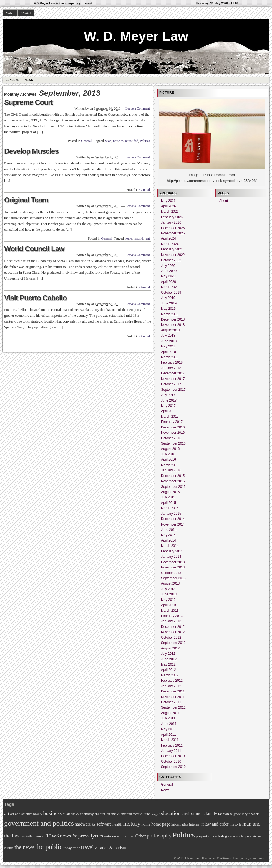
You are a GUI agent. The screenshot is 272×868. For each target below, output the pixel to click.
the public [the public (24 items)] (49, 847)
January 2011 (171, 751)
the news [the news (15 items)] (24, 847)
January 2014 (171, 557)
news (108, 141)
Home (10, 13)
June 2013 (169, 594)
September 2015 (173, 487)
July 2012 (168, 654)
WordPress (223, 858)
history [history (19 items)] (132, 823)
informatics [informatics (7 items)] (180, 824)
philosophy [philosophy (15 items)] (159, 836)
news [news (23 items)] (52, 835)
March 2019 (170, 314)
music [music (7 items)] (40, 836)
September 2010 (173, 767)
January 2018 (171, 368)
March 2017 (170, 417)
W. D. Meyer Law (136, 36)
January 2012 (171, 686)
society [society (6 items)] (241, 836)
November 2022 (173, 255)
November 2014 (173, 524)
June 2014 (169, 530)
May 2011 (168, 729)
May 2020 (168, 276)
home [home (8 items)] (146, 824)
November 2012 (173, 632)
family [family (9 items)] (211, 814)
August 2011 (170, 713)
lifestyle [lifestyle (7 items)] (236, 824)
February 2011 (172, 745)
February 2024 (172, 249)
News (29, 80)
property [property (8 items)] (202, 836)
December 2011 (173, 691)
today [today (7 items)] (68, 848)
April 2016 (168, 460)
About (26, 13)
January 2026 (171, 222)
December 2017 (173, 373)
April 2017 (168, 411)
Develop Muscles (31, 151)
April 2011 (168, 735)
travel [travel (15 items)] (87, 847)
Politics (145, 141)
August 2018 (170, 330)
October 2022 (171, 260)
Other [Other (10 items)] (140, 836)
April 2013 (168, 605)
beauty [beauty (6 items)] (38, 814)
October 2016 (171, 438)
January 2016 (171, 470)
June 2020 (169, 271)
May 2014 (168, 535)
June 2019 (169, 303)
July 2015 (168, 497)
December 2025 (173, 228)
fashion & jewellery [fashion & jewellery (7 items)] (233, 814)
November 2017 (173, 379)
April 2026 (168, 206)
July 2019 (168, 298)
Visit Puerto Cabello (35, 298)
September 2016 (173, 443)
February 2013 (172, 616)
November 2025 (173, 233)
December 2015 (173, 476)
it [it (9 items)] (202, 824)
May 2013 (168, 600)
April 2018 (168, 352)
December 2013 (173, 562)
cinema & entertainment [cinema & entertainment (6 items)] (123, 814)
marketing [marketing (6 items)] (27, 836)
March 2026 (170, 212)
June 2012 (169, 659)
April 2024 (168, 238)
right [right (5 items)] (233, 837)
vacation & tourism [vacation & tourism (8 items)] (110, 848)
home (128, 238)
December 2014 (173, 519)
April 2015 (168, 503)
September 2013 (173, 578)
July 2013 (168, 589)
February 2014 (172, 551)
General (12, 80)
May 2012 (168, 664)
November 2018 (173, 325)
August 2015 (170, 492)
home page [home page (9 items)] (161, 824)
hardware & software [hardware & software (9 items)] (93, 824)
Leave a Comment (138, 108)
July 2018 (168, 336)
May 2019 (168, 309)
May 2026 (168, 201)
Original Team (26, 200)
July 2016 (168, 454)
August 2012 (170, 648)
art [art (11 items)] (7, 813)
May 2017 (168, 406)
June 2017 (169, 400)
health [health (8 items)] (117, 824)
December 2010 (173, 756)
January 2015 (171, 514)
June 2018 (169, 341)
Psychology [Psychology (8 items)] (220, 836)
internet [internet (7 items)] (195, 824)
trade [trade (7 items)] (76, 848)
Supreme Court (28, 102)
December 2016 (173, 427)
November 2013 (173, 567)
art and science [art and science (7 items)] (21, 814)
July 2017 (168, 395)
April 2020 (168, 282)
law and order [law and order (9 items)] (216, 824)
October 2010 (171, 762)
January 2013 (171, 621)
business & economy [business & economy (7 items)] (78, 814)
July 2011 (168, 718)
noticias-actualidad (126, 141)
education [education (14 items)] (170, 813)
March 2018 (170, 357)
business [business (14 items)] (52, 813)
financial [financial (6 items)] (254, 814)
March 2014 (170, 546)
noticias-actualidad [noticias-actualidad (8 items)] (119, 836)
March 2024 (170, 244)
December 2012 (173, 627)
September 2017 (173, 390)
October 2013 (171, 573)
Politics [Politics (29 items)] (184, 835)
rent (147, 238)
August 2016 (170, 449)
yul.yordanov (256, 858)
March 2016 (170, 465)
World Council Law (34, 249)
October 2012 (171, 638)
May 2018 (168, 346)
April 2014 (168, 540)
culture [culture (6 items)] (145, 814)
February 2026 (172, 217)
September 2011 (173, 707)
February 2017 (172, 422)
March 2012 (170, 675)
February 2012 (172, 681)
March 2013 (170, 611)
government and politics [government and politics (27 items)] (39, 823)
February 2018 (172, 362)
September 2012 (173, 643)
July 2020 (168, 266)
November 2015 (173, 481)
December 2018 (173, 319)
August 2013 (170, 583)
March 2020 (170, 287)
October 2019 (171, 293)
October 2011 (171, 702)
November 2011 (173, 697)
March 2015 (170, 508)
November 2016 (173, 433)
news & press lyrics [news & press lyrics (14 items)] (82, 836)
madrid (138, 238)
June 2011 (169, 724)
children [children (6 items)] (100, 814)
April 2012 (168, 670)
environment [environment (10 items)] (193, 814)
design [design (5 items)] (155, 814)
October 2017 (171, 384)
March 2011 (170, 740)
